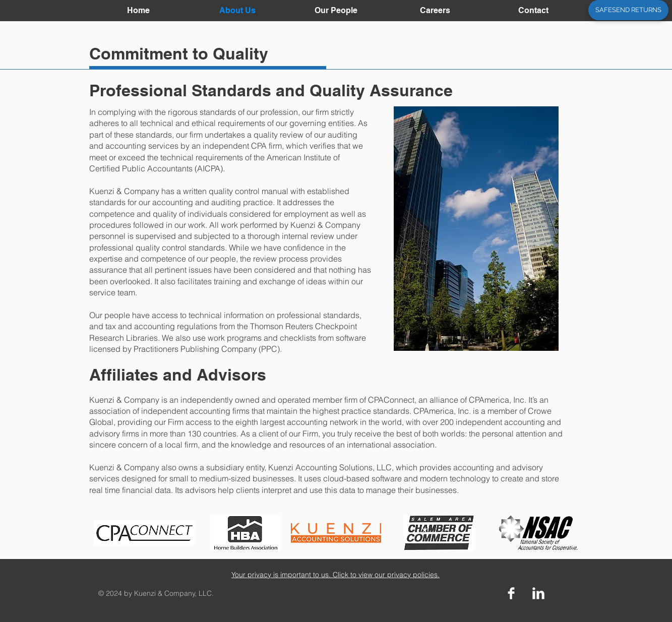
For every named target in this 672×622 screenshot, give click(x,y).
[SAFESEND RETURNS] (628, 10)
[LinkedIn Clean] (538, 593)
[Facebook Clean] (511, 593)
